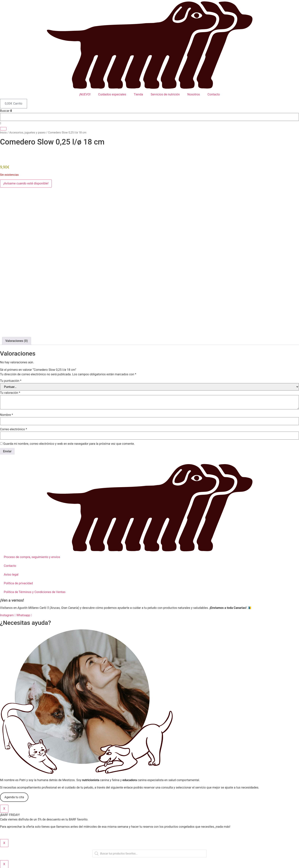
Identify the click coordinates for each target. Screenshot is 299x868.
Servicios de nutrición (165, 94)
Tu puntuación (11, 381)
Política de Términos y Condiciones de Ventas (35, 592)
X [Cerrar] (4, 809)
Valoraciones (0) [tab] (17, 341)
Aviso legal (11, 575)
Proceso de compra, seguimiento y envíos (32, 557)
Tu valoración (10, 393)
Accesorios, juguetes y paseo (27, 133)
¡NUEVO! (85, 94)
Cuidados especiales (112, 94)
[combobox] (149, 117)
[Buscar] (3, 129)
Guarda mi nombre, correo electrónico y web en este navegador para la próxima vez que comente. (69, 444)
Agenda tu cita (14, 797)
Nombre (6, 415)
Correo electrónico (14, 429)
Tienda (138, 94)
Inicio (3, 133)
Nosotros (194, 94)
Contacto (214, 94)
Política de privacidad (18, 583)
